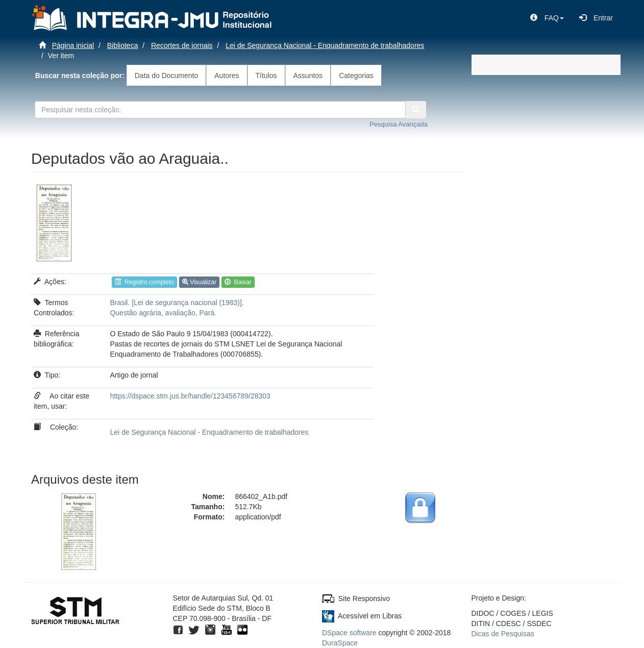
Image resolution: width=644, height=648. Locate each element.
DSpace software (349, 633)
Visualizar (199, 282)
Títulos (266, 76)
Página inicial (73, 45)
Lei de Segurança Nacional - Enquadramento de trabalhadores (325, 45)
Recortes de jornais (182, 45)
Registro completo (144, 282)
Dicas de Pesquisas (503, 634)
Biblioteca (123, 45)
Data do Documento (167, 76)
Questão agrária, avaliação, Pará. (163, 313)
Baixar (238, 282)
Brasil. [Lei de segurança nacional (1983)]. (177, 303)
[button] (547, 18)
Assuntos (308, 76)
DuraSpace (340, 643)
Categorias (356, 76)
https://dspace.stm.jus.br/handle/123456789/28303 (190, 396)
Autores (227, 76)
